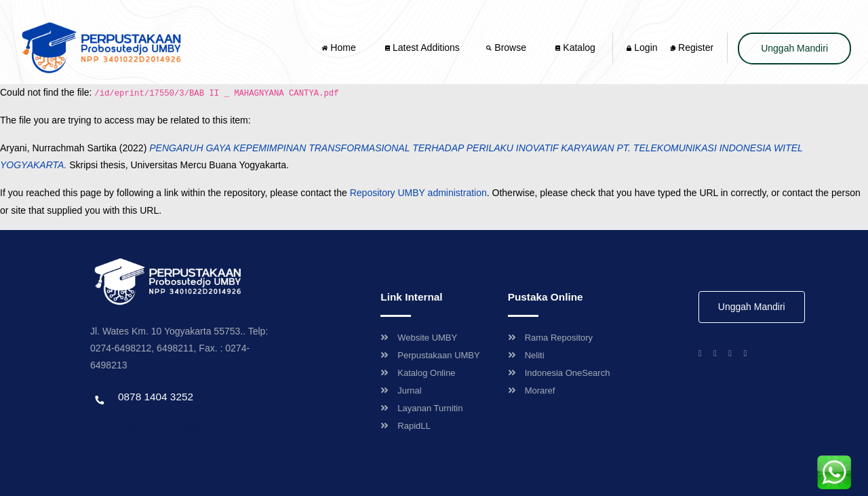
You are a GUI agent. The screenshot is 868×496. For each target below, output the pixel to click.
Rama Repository (550, 338)
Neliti (526, 355)
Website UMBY (419, 338)
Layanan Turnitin (421, 408)
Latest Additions (422, 47)
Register (692, 47)
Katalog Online (418, 373)
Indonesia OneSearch (559, 373)
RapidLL (405, 426)
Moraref (532, 390)
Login (642, 47)
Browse (507, 47)
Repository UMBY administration (418, 193)
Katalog (575, 47)
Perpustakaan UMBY (430, 355)
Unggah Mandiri (794, 48)
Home (340, 47)
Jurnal (401, 390)
